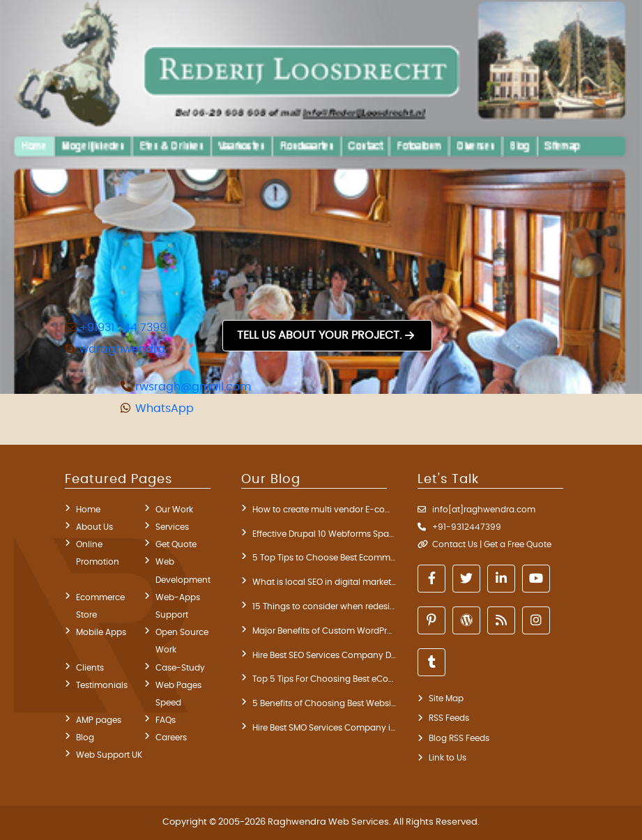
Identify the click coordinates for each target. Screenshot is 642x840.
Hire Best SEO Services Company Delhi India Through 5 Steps (324, 655)
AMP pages (99, 720)
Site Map (446, 698)
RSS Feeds (449, 718)
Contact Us (455, 544)
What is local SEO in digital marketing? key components (324, 582)
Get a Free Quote (518, 544)
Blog (85, 738)
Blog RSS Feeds (459, 738)
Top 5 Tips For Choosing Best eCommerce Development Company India (324, 679)
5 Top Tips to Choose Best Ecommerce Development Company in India (324, 558)
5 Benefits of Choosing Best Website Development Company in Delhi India (324, 703)
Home (88, 510)
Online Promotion (98, 553)
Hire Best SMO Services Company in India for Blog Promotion (324, 728)
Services (172, 527)
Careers (171, 738)
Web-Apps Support (178, 606)
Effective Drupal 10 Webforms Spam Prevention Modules (324, 534)
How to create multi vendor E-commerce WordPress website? (324, 510)
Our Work (174, 510)
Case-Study (180, 668)
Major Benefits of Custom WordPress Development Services (324, 631)
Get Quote (176, 544)
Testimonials (102, 685)
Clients (90, 668)
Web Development (183, 571)
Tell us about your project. (319, 335)
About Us (94, 527)
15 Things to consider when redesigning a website (324, 606)
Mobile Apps (101, 632)
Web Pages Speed (178, 694)
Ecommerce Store (100, 606)
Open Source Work (182, 641)
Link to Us (448, 758)
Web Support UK (109, 755)
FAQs (166, 720)
